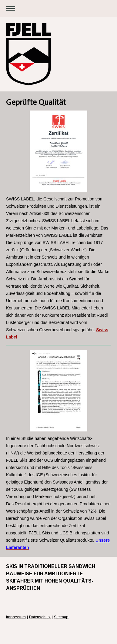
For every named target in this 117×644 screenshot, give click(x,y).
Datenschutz (40, 617)
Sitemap (61, 617)
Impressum (16, 617)
